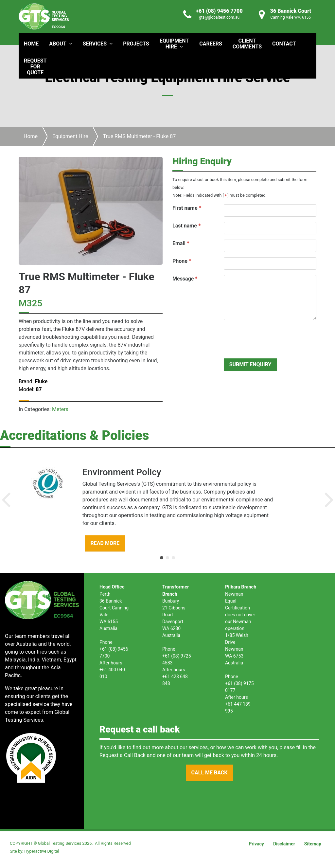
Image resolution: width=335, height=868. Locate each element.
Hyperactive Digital (42, 851)
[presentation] (273, 338)
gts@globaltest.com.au (219, 17)
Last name (185, 226)
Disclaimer (284, 844)
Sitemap (313, 844)
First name (185, 208)
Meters (60, 409)
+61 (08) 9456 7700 (219, 11)
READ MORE (105, 543)
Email (179, 243)
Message (183, 279)
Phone (180, 261)
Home (31, 136)
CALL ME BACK (210, 773)
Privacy (256, 844)
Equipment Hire (70, 136)
